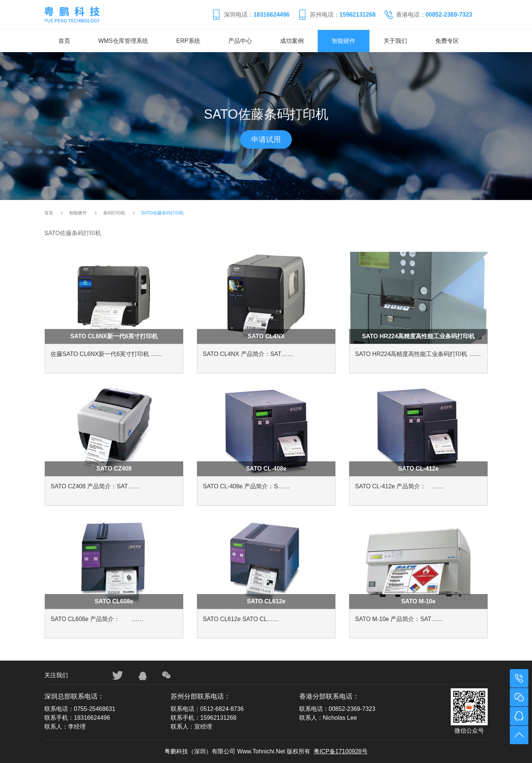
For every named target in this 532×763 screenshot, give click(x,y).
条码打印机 (114, 213)
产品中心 (240, 41)
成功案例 (292, 41)
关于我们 (395, 41)
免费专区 (447, 41)
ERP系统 (188, 41)
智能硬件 (344, 41)
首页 (64, 41)
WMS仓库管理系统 (123, 41)
